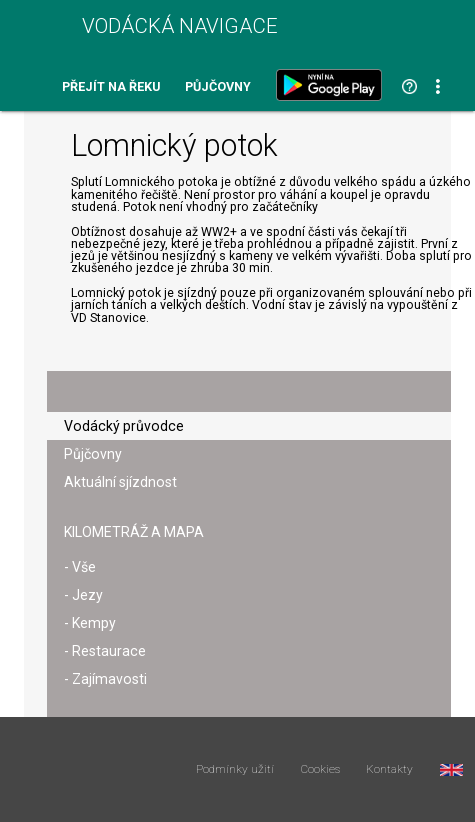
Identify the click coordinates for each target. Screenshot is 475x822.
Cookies (320, 770)
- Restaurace (105, 651)
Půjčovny (218, 87)
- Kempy (90, 623)
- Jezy (83, 595)
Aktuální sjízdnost (120, 482)
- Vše (80, 567)
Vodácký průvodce (124, 426)
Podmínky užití (235, 770)
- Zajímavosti (105, 679)
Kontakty (389, 770)
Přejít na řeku (111, 87)
